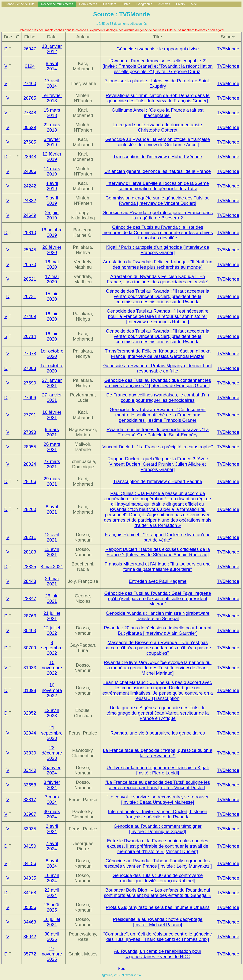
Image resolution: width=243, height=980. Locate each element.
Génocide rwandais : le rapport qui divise (158, 49)
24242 (30, 186)
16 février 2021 (52, 415)
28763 (30, 616)
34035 (30, 878)
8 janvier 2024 (52, 770)
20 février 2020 (52, 250)
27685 (30, 142)
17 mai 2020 (52, 279)
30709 (30, 648)
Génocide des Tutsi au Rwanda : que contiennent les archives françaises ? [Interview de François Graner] (158, 383)
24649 (30, 215)
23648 (30, 157)
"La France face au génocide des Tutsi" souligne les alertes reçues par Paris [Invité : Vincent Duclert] (158, 785)
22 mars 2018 (52, 127)
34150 (30, 846)
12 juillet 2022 (52, 630)
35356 (30, 907)
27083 (30, 368)
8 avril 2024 (52, 863)
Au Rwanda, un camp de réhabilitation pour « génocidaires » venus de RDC (158, 954)
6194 (30, 66)
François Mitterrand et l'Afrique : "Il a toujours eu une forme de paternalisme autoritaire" (158, 567)
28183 (30, 552)
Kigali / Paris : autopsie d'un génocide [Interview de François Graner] (158, 250)
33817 (30, 799)
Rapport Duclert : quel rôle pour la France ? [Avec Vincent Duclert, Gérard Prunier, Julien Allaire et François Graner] (158, 464)
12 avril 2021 (52, 537)
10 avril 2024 (52, 878)
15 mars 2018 (52, 113)
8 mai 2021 (52, 567)
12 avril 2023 (52, 713)
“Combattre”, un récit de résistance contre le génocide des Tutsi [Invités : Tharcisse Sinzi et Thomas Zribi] (158, 937)
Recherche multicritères (57, 4)
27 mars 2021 (52, 464)
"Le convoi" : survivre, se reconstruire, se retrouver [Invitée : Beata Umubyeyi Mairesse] (158, 799)
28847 (30, 598)
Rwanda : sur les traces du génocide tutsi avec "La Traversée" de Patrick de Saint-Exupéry (158, 432)
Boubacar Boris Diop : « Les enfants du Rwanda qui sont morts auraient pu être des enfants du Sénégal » (158, 893)
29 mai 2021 (52, 581)
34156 (30, 863)
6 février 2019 (52, 142)
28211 (30, 537)
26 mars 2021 (52, 447)
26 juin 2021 (52, 598)
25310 (30, 232)
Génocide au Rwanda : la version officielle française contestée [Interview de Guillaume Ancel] (158, 142)
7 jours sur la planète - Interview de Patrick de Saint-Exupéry (158, 83)
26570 (30, 264)
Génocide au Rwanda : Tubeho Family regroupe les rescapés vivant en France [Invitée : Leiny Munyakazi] (158, 863)
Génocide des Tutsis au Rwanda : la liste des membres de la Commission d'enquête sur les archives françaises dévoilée (158, 232)
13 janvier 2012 (52, 49)
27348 (30, 113)
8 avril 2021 (52, 509)
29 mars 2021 (52, 481)
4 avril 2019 (52, 186)
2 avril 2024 (52, 829)
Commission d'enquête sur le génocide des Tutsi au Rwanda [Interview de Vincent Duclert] (158, 201)
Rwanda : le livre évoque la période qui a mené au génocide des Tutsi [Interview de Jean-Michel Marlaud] (158, 668)
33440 (30, 770)
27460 (30, 83)
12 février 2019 (52, 157)
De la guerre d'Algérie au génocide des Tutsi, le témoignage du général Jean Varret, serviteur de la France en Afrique (158, 713)
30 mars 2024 (52, 814)
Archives (164, 4)
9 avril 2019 (52, 201)
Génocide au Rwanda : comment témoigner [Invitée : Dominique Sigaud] (158, 829)
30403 (30, 630)
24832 (30, 201)
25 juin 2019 (52, 215)
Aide (194, 4)
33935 (30, 829)
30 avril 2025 (52, 937)
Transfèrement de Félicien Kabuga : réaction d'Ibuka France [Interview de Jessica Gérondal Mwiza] (158, 354)
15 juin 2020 (52, 296)
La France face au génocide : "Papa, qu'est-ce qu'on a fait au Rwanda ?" (158, 753)
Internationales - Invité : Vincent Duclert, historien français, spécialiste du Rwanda (158, 814)
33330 (30, 753)
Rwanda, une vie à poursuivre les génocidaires (158, 733)
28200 (30, 509)
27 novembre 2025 (52, 954)
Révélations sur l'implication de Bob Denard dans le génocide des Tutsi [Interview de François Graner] (158, 98)
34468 (30, 922)
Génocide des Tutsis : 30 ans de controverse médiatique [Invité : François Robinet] (158, 878)
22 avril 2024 (52, 893)
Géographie (144, 4)
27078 (30, 354)
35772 (30, 954)
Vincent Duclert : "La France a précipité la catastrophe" (158, 447)
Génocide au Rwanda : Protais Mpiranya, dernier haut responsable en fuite (158, 368)
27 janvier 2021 (52, 383)
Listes (126, 4)
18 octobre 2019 (52, 232)
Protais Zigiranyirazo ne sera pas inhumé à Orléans (158, 907)
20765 (30, 98)
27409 (30, 316)
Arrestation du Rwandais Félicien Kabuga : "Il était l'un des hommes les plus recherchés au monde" (158, 264)
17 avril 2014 (52, 83)
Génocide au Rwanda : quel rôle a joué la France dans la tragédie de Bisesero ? (158, 215)
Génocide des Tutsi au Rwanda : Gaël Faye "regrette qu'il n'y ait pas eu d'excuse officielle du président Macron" (158, 598)
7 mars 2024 (52, 799)
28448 (30, 581)
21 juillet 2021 (52, 616)
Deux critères (88, 4)
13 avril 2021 (52, 552)
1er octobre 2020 (52, 354)
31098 (30, 690)
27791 (30, 415)
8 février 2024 (52, 785)
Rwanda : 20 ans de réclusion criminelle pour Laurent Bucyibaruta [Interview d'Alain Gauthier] (158, 630)
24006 (30, 171)
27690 (30, 383)
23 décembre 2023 (52, 753)
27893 (30, 432)
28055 (30, 447)
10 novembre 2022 (52, 668)
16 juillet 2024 (52, 922)
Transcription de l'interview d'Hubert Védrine (158, 157)
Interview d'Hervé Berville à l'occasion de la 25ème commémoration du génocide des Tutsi (158, 186)
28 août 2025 (52, 907)
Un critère (110, 4)
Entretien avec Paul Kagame (158, 581)
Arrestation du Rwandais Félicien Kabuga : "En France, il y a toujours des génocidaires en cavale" (158, 279)
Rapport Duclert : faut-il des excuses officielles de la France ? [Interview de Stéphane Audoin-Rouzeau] (158, 552)
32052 (30, 713)
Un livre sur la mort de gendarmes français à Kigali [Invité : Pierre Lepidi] (158, 770)
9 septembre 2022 (52, 648)
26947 (30, 49)
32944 (30, 733)
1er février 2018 (52, 98)
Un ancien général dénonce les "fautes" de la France (158, 171)
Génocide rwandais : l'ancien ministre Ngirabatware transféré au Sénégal (158, 616)
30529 (30, 127)
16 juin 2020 (52, 316)
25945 (30, 250)
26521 (30, 279)
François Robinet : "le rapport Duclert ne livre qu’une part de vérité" (158, 537)
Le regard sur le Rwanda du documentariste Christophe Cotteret (158, 127)
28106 (30, 481)
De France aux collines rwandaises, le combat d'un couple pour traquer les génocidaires (158, 397)
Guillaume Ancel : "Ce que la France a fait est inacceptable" (158, 113)
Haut (121, 969)
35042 (30, 937)
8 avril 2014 (52, 66)
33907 (30, 814)
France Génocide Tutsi (20, 4)
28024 (30, 464)
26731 (30, 296)
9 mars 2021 (52, 432)
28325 (30, 567)
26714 (30, 336)
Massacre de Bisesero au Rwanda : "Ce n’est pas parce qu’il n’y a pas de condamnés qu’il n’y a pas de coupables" (158, 648)
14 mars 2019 (52, 171)
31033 (30, 668)
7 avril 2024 (52, 846)
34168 (30, 893)
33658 (30, 785)
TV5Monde (228, 49)
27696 (30, 397)
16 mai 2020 (52, 264)
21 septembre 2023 (52, 733)
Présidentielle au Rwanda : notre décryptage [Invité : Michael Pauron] (158, 922)
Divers (180, 4)
